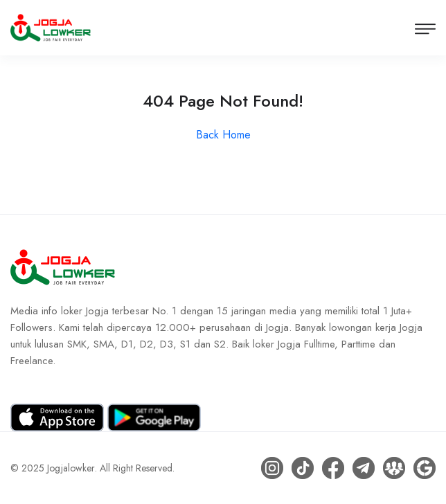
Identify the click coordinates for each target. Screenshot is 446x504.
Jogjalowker (71, 468)
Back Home (223, 135)
